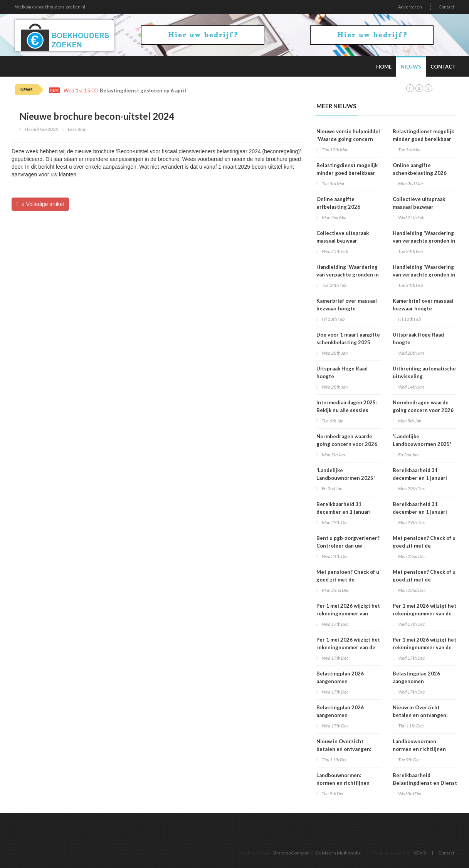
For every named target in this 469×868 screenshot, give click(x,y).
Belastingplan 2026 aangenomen (340, 677)
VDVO (420, 853)
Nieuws (411, 67)
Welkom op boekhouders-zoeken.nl (50, 7)
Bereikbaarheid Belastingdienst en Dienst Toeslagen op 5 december (425, 783)
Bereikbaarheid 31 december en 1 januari (344, 508)
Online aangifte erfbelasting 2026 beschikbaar (338, 207)
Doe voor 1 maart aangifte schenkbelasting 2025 (348, 338)
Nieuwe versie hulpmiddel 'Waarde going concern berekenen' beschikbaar (348, 139)
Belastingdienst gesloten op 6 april (143, 91)
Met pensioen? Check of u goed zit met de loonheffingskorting (348, 580)
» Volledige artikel (40, 204)
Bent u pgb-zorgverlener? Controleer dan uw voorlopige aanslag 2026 (348, 546)
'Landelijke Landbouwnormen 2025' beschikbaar (346, 478)
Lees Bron (77, 129)
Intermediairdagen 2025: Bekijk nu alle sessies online (347, 410)
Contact (446, 7)
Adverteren (410, 7)
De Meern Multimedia (338, 853)
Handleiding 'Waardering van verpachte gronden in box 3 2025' (348, 275)
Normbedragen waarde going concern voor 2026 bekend (347, 444)
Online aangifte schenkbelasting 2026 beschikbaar (420, 173)
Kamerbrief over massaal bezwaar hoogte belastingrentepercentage (349, 308)
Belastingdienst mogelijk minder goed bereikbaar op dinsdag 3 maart (347, 173)
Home (384, 67)
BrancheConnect (291, 853)
